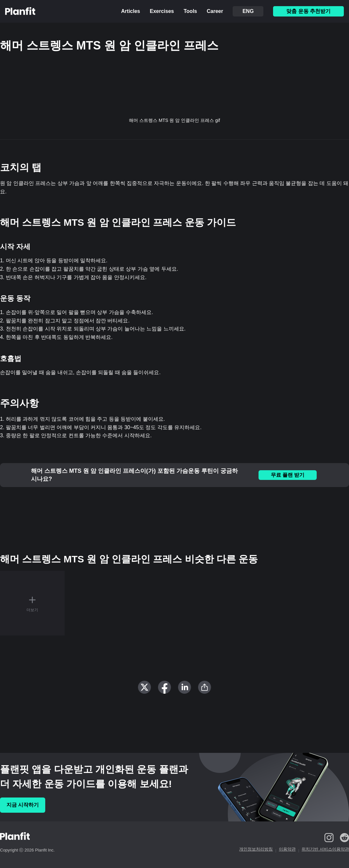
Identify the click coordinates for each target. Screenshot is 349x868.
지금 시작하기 (23, 805)
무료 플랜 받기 (288, 475)
